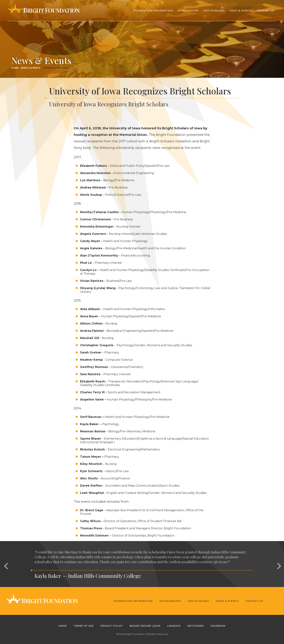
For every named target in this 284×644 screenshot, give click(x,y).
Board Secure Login (145, 626)
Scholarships (170, 601)
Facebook (218, 626)
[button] (5, 564)
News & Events (241, 10)
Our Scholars (198, 601)
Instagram (195, 626)
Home (15, 68)
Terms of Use (83, 626)
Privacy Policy (111, 626)
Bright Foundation (43, 10)
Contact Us (266, 10)
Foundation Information (133, 601)
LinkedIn (174, 626)
